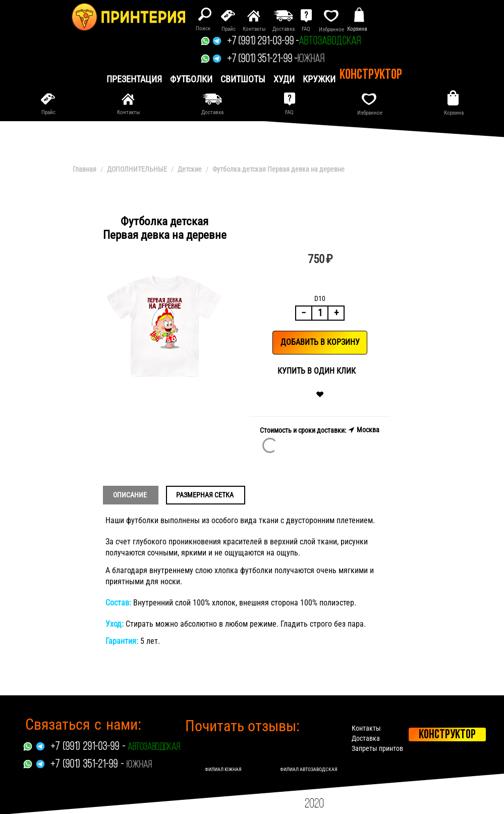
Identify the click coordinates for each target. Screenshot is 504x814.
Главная (85, 169)
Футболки (191, 79)
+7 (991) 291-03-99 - (263, 42)
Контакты (366, 728)
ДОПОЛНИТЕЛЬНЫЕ (137, 169)
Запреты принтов (377, 748)
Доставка (366, 738)
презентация (134, 79)
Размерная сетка (205, 495)
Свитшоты (243, 79)
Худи (284, 79)
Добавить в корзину (320, 342)
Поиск (203, 29)
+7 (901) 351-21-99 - (262, 59)
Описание (130, 495)
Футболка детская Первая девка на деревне (278, 169)
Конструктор (371, 75)
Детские (190, 169)
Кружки (319, 79)
